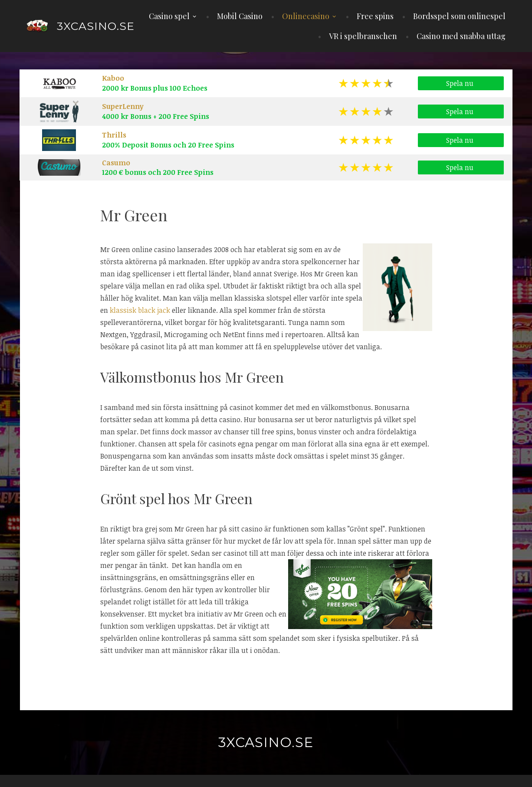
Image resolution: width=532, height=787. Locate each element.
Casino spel (169, 16)
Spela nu (461, 84)
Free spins (375, 16)
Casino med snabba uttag (461, 36)
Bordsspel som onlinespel (459, 16)
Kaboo (113, 78)
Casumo (116, 163)
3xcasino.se (96, 26)
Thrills (114, 135)
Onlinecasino (306, 16)
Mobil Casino (240, 16)
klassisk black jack (140, 310)
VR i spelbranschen (363, 36)
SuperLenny (123, 106)
